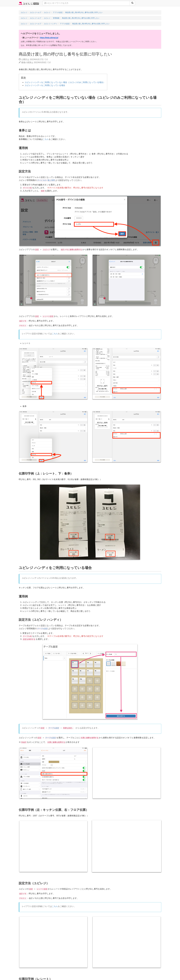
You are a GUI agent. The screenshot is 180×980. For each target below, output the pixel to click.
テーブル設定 (42, 629)
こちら (46, 139)
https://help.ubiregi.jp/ (49, 38)
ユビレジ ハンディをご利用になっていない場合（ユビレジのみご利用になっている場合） (65, 82)
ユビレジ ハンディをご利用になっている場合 (45, 85)
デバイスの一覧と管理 (46, 180)
